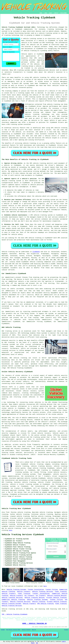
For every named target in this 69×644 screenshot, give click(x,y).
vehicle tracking (45, 33)
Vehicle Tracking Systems (16, 590)
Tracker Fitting (52, 590)
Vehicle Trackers (24, 592)
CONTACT (56, 13)
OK (37, 643)
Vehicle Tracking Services (42, 592)
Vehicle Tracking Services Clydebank (23, 535)
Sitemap (3, 630)
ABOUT (51, 13)
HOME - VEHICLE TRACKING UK (34, 623)
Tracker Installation (36, 590)
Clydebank (36, 252)
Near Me (34, 630)
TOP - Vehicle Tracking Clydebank (15, 614)
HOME (41, 13)
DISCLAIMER (63, 13)
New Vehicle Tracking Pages (13, 630)
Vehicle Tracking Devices (57, 596)
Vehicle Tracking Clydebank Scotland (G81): (19, 27)
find (7, 512)
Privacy (66, 630)
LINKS (46, 13)
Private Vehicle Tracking (56, 598)
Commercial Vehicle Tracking (13, 600)
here (11, 530)
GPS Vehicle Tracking (45, 604)
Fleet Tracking (61, 592)
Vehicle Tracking (39, 602)
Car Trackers (29, 596)
